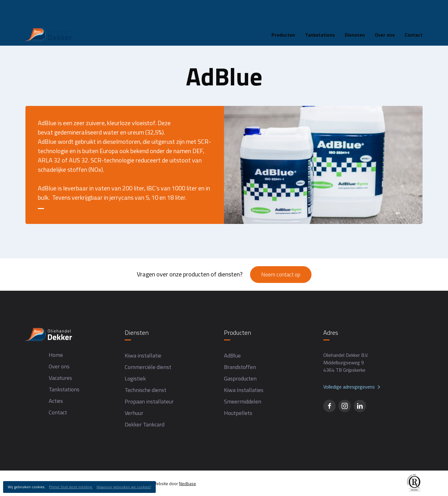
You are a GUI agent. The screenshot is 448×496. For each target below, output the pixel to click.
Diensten (355, 11)
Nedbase (188, 483)
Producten (283, 11)
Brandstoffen (240, 367)
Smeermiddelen (243, 401)
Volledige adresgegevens (349, 387)
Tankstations (320, 11)
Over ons (385, 11)
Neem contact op (281, 274)
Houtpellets (238, 413)
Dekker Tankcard (145, 424)
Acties (56, 401)
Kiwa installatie (143, 355)
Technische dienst (146, 390)
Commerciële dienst (148, 367)
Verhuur (134, 413)
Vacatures (60, 378)
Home (32, 30)
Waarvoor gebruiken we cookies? (124, 487)
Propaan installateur (149, 401)
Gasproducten (240, 378)
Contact (414, 11)
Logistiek (135, 378)
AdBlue (232, 355)
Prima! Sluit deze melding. (71, 487)
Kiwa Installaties (244, 390)
